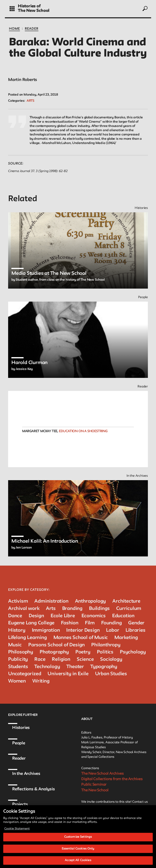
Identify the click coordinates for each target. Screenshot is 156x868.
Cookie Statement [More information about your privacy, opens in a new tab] (17, 832)
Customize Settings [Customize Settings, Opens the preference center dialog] (78, 840)
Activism (18, 601)
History (17, 630)
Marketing (126, 638)
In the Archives (26, 774)
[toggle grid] (12, 9)
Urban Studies (111, 674)
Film (90, 623)
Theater (75, 667)
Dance (15, 616)
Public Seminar (94, 785)
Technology (47, 667)
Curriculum (129, 609)
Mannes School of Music (81, 638)
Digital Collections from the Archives (112, 779)
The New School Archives (102, 774)
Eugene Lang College (31, 623)
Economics (94, 616)
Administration (51, 601)
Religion (61, 659)
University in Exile (68, 674)
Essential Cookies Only (78, 852)
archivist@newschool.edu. (107, 807)
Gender (136, 623)
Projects (20, 805)
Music (15, 645)
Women (17, 681)
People (19, 743)
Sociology (111, 659)
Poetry (83, 652)
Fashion (70, 623)
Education (123, 616)
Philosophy (21, 652)
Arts (30, 101)
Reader (32, 29)
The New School (34, 11)
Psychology (133, 652)
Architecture (126, 601)
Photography (54, 652)
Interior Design (83, 630)
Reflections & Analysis (34, 789)
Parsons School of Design (56, 645)
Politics (105, 652)
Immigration (46, 630)
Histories (21, 728)
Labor (113, 630)
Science (85, 659)
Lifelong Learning (28, 638)
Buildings (99, 609)
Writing (41, 681)
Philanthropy (106, 645)
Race (40, 659)
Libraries (135, 630)
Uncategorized (25, 674)
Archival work (24, 609)
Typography (104, 667)
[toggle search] (145, 9)
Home (14, 29)
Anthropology (90, 601)
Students (18, 667)
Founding (111, 623)
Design (36, 616)
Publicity (18, 659)
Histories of (29, 6)
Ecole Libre (63, 616)
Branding (72, 609)
